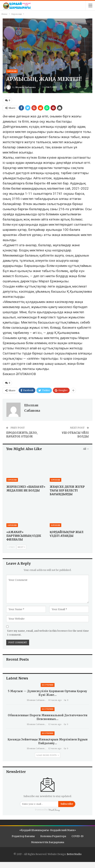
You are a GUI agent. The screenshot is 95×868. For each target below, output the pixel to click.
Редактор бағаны (23, 836)
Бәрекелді (12, 71)
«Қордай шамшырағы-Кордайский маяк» (48, 830)
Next (21, 547)
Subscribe (67, 804)
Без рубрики (48, 685)
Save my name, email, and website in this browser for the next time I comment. (48, 633)
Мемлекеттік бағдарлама (48, 842)
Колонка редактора (53, 836)
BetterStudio (74, 854)
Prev (11, 547)
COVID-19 (78, 836)
